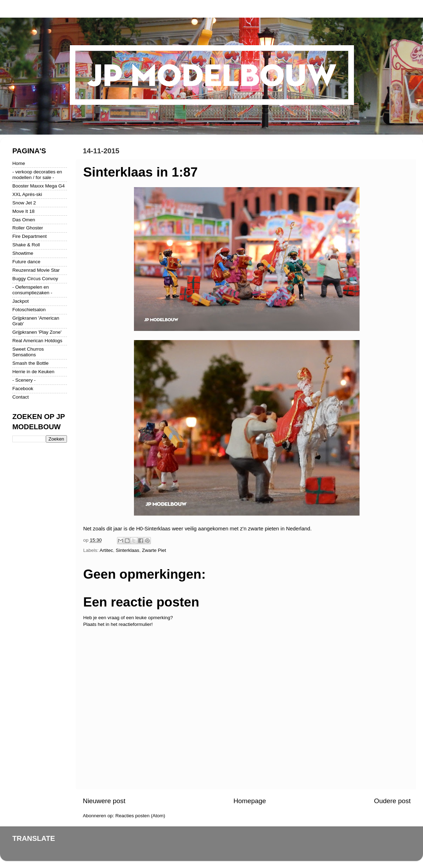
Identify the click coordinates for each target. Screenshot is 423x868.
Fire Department (30, 236)
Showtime (23, 253)
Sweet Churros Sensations (28, 352)
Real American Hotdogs (37, 341)
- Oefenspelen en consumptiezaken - (32, 290)
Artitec (106, 550)
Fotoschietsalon (29, 310)
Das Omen (24, 220)
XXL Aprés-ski (27, 194)
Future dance (26, 262)
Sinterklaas (127, 550)
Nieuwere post (104, 801)
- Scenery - (24, 380)
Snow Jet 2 (24, 203)
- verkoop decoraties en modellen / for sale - (37, 175)
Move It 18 (23, 211)
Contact (21, 397)
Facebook (23, 389)
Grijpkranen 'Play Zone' (37, 332)
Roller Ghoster (28, 228)
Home (19, 163)
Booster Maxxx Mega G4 (39, 186)
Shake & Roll (26, 245)
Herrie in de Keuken (33, 372)
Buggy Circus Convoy (35, 279)
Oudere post (392, 801)
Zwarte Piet (154, 550)
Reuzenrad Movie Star (36, 270)
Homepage (250, 801)
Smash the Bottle (30, 363)
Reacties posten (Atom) (140, 816)
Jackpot (21, 301)
